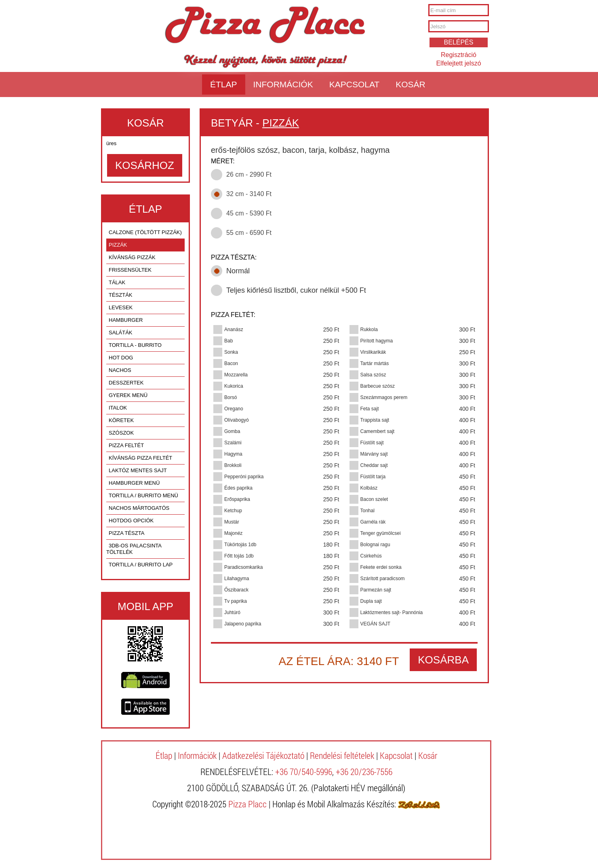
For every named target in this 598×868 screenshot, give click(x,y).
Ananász (234, 329)
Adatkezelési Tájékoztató (263, 755)
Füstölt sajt (372, 443)
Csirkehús (371, 556)
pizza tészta (126, 533)
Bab (228, 341)
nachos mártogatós (139, 508)
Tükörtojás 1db (240, 545)
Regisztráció (459, 55)
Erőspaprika (237, 499)
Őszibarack (236, 590)
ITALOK (118, 408)
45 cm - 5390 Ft (249, 213)
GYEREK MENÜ (128, 395)
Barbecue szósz (378, 386)
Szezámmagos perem (384, 397)
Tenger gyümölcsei (381, 533)
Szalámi (233, 443)
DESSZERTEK (126, 383)
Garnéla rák (373, 522)
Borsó (231, 397)
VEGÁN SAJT (376, 624)
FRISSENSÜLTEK (130, 270)
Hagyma (233, 454)
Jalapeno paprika (243, 624)
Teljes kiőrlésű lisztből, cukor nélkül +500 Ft (296, 290)
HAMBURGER (126, 320)
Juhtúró (232, 612)
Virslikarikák (373, 352)
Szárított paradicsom (383, 579)
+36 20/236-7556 (364, 772)
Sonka (231, 352)
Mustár (232, 522)
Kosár (411, 84)
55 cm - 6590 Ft (249, 233)
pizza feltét (126, 445)
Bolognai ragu (375, 545)
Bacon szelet (374, 499)
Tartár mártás (375, 363)
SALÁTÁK (121, 333)
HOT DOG (121, 358)
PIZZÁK (118, 245)
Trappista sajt (375, 420)
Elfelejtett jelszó (458, 63)
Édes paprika (238, 488)
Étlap (224, 84)
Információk (283, 84)
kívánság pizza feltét (140, 458)
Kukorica (234, 386)
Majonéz (233, 533)
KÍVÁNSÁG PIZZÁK (132, 257)
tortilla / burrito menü (143, 495)
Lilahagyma (237, 579)
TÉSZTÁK (121, 295)
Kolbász (369, 488)
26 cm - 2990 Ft (249, 174)
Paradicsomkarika (243, 567)
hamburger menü (134, 483)
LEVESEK (121, 307)
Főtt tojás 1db (239, 556)
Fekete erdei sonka (381, 567)
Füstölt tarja (373, 477)
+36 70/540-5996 (304, 772)
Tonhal (367, 511)
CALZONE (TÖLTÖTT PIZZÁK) (145, 232)
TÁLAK (117, 282)
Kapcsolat (354, 84)
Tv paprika (236, 601)
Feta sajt (370, 409)
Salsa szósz (373, 375)
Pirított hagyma (377, 341)
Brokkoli (233, 465)
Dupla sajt (371, 601)
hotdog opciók (131, 521)
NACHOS (120, 370)
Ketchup (233, 511)
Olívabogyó (237, 420)
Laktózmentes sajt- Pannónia (392, 612)
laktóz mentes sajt (138, 470)
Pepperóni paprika (244, 477)
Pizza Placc (265, 26)
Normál (238, 271)
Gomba (232, 431)
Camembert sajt (378, 431)
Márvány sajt (374, 454)
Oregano (234, 409)
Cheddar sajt (374, 465)
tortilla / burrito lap (141, 565)
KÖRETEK (121, 420)
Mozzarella (236, 375)
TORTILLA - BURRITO (135, 345)
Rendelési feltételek (342, 755)
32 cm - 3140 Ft (249, 194)
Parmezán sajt (376, 590)
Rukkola (369, 329)
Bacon (231, 363)
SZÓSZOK (121, 433)
